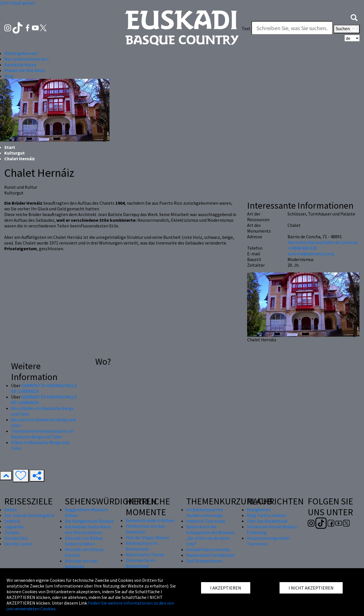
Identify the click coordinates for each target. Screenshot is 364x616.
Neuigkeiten (259, 510)
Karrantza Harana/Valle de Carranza (323, 242)
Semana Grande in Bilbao (150, 520)
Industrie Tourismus (206, 521)
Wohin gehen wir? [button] (21, 53)
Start (10, 147)
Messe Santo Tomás (145, 555)
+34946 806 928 (302, 248)
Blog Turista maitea (266, 515)
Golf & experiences (204, 561)
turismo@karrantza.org (311, 254)
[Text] (292, 28)
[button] (354, 17)
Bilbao (11, 510)
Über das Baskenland (267, 521)
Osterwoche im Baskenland (140, 563)
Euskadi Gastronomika (208, 549)
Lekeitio (12, 521)
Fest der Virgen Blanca (147, 537)
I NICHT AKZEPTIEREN (311, 588)
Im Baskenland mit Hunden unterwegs (205, 512)
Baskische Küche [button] (20, 65)
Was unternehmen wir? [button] (27, 59)
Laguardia (14, 527)
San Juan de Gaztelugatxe (29, 515)
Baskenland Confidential (210, 555)
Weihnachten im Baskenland (142, 546)
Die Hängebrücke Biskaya (89, 521)
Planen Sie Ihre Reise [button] (25, 70)
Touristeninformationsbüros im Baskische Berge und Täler (42, 434)
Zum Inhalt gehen (17, 3)
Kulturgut (15, 153)
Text (246, 28)
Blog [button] (9, 76)
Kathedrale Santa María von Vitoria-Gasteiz (88, 529)
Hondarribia (16, 538)
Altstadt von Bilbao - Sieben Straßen (85, 541)
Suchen (347, 29)
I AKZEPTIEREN (226, 588)
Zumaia (12, 532)
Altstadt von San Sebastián (81, 564)
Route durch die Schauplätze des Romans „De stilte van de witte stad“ (211, 535)
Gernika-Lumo (18, 544)
